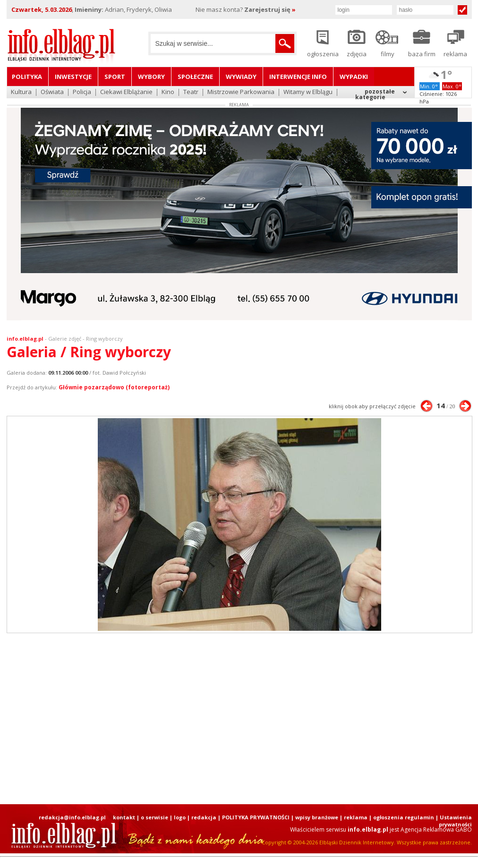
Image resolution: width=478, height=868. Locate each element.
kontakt (124, 817)
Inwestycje (73, 77)
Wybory (151, 77)
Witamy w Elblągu (308, 92)
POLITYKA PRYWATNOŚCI (256, 817)
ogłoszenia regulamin (404, 817)
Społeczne (195, 77)
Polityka (27, 77)
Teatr (191, 92)
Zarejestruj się (270, 9)
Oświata (52, 92)
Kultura (21, 92)
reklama (356, 817)
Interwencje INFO (298, 77)
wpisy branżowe (317, 817)
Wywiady (241, 77)
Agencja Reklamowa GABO (436, 829)
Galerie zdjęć (65, 339)
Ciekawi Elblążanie (126, 92)
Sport (115, 77)
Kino (168, 92)
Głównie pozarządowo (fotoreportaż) (114, 387)
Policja (82, 92)
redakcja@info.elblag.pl (72, 817)
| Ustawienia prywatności (454, 821)
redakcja (204, 817)
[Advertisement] (212, 719)
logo (180, 817)
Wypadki (354, 77)
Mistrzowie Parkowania (241, 92)
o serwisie (154, 817)
